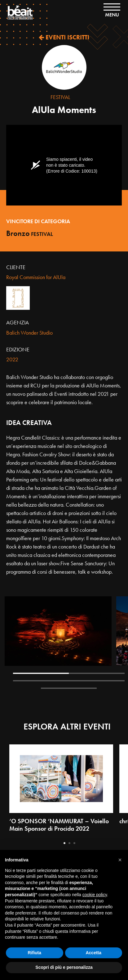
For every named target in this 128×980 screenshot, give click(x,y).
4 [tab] (97, 681)
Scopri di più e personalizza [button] (64, 967)
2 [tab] (97, 673)
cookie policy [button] (95, 895)
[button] (120, 860)
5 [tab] (69, 688)
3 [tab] (41, 681)
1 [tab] (41, 673)
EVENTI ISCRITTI (64, 37)
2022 (12, 359)
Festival (60, 97)
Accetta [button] (93, 953)
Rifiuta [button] (34, 953)
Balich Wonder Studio (29, 333)
